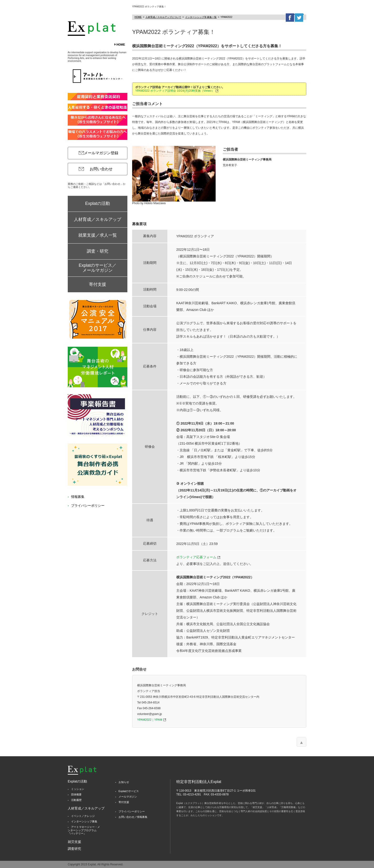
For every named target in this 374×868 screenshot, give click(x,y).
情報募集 (77, 497)
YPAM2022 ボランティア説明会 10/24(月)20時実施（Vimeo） (175, 91)
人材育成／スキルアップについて (163, 17)
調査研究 (74, 849)
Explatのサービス (129, 791)
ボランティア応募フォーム (196, 557)
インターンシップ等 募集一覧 (201, 17)
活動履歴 (76, 800)
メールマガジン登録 (101, 153)
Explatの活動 (98, 203)
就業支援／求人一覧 (98, 235)
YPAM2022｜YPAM (150, 720)
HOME (121, 45)
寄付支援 (98, 284)
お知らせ (124, 782)
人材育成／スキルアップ (98, 219)
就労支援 (74, 842)
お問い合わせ (101, 169)
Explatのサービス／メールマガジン (98, 268)
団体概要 (76, 794)
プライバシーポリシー (87, 506)
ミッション (78, 789)
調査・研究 (98, 251)
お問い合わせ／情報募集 (133, 817)
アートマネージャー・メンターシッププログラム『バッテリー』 (84, 830)
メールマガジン (128, 797)
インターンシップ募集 (84, 821)
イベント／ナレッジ (83, 816)
